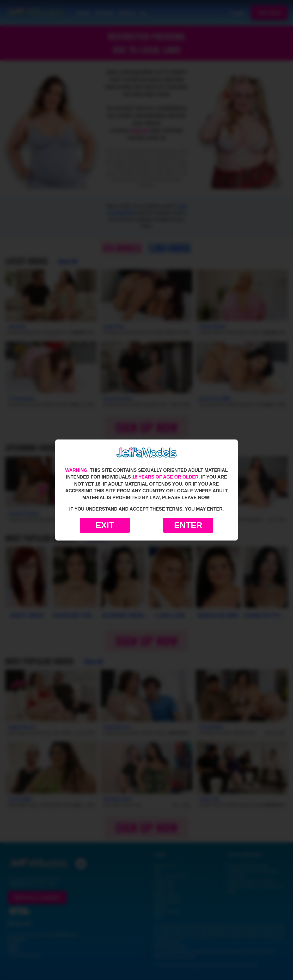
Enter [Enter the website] (188, 525)
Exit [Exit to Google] (105, 525)
